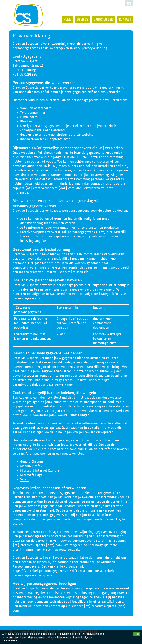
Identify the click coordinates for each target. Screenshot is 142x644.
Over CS (83, 19)
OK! (137, 634)
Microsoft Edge (31, 475)
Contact (125, 19)
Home (67, 19)
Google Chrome (31, 462)
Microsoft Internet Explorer (40, 470)
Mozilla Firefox (31, 466)
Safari (24, 479)
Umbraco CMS (104, 19)
